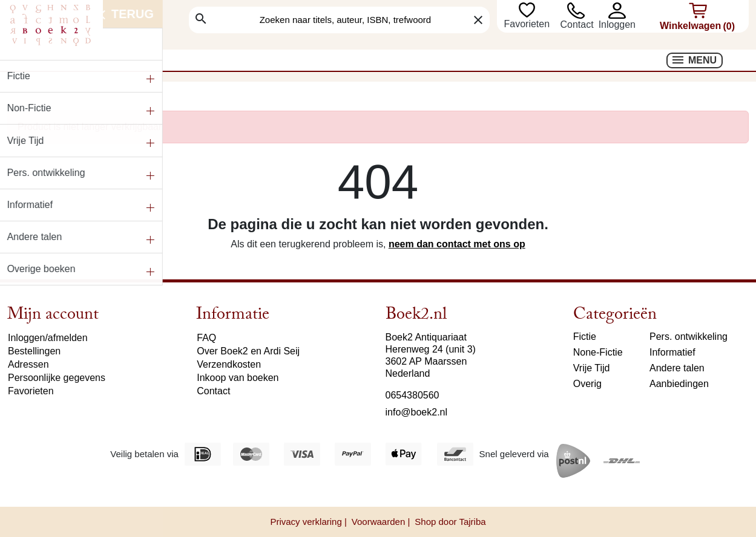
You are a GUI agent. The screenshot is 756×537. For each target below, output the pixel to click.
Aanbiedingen (679, 384)
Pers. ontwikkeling (689, 337)
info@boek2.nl (417, 412)
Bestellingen (34, 351)
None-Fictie (598, 352)
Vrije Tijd (592, 368)
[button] (617, 11)
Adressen (28, 364)
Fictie (585, 337)
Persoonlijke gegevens (57, 378)
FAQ (206, 338)
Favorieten (528, 24)
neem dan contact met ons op (457, 244)
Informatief (672, 352)
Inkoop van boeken (238, 378)
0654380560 (413, 395)
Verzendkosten (229, 364)
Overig (587, 384)
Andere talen (677, 368)
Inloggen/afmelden (48, 338)
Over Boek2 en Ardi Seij (248, 351)
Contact (577, 24)
